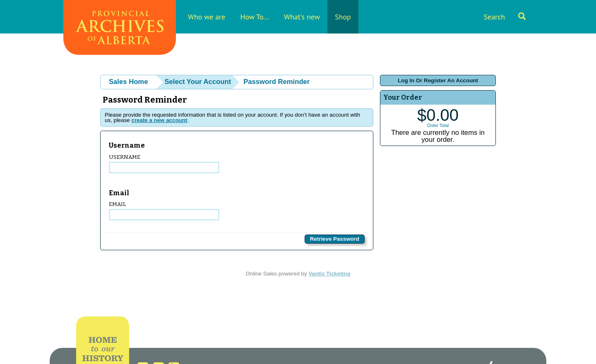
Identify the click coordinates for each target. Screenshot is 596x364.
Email (164, 211)
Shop (343, 17)
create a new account (159, 120)
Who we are (207, 17)
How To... (255, 17)
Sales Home (128, 82)
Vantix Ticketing (329, 274)
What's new (302, 17)
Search (505, 17)
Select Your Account (198, 82)
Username (164, 164)
